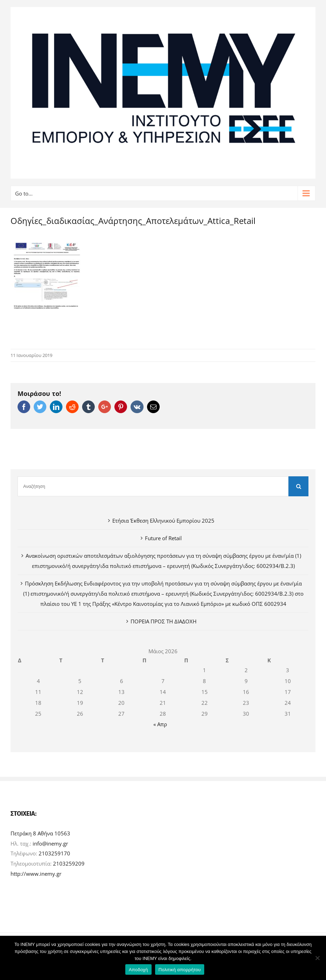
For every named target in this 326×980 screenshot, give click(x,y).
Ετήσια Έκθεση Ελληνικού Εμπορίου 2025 (163, 521)
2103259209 (69, 863)
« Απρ (160, 724)
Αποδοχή (138, 970)
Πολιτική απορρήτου (180, 970)
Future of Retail (163, 538)
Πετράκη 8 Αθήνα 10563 (40, 833)
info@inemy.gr (50, 843)
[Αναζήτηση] (153, 486)
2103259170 (54, 853)
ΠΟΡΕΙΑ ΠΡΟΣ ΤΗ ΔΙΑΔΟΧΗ (164, 621)
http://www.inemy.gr (36, 874)
